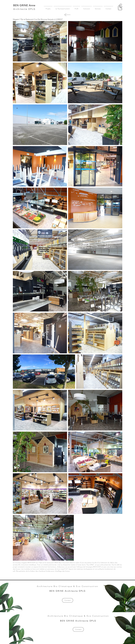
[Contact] (68, 600)
